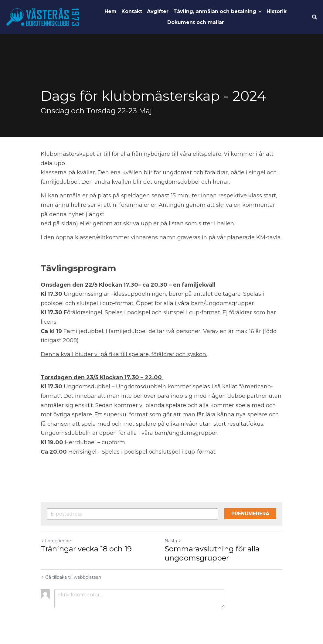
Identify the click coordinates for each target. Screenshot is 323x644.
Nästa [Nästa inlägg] (173, 541)
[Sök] (314, 17)
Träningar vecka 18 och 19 (86, 549)
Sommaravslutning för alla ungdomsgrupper (212, 553)
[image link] (42, 17)
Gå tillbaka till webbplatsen (71, 577)
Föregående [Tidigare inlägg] (56, 541)
